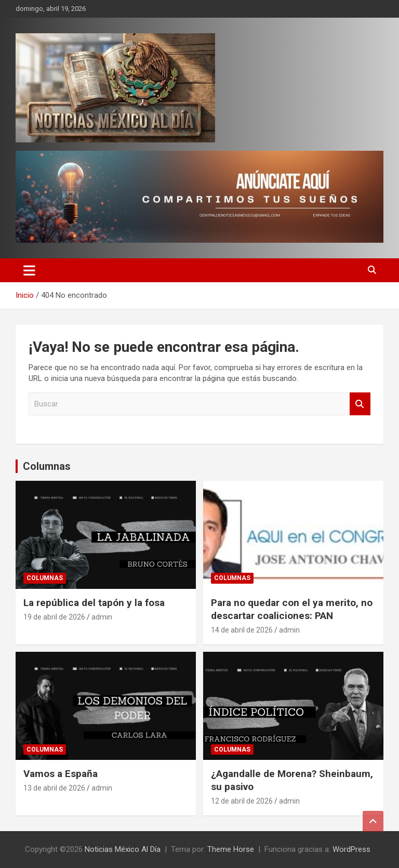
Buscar (360, 404)
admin (102, 617)
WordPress (351, 849)
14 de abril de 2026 (242, 630)
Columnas (47, 466)
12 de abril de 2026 (242, 801)
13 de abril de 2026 (54, 788)
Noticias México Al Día (123, 849)
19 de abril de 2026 (54, 617)
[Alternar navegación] (29, 270)
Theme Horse (231, 849)
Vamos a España (61, 774)
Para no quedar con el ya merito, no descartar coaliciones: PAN (292, 609)
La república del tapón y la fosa (94, 603)
